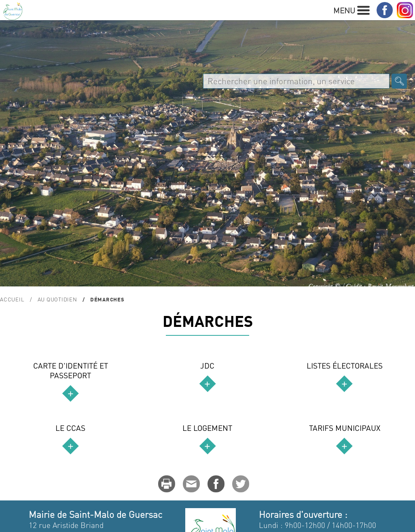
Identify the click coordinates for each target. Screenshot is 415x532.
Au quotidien (57, 299)
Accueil (12, 299)
